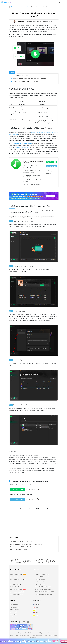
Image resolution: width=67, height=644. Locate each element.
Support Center (14, 605)
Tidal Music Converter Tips (23, 7)
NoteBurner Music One (16, 574)
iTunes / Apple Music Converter (18, 579)
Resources (13, 7)
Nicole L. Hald (21, 21)
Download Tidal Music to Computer (39, 7)
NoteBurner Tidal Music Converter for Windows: (22, 485)
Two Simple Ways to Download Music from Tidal (23, 542)
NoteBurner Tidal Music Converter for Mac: (21, 495)
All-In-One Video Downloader (17, 592)
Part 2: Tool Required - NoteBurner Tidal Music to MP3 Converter (29, 79)
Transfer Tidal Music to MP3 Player (43, 594)
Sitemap (40, 636)
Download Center (14, 610)
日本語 (36, 607)
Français (36, 613)
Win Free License (14, 617)
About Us (12, 636)
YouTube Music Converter (17, 587)
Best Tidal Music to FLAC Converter (19, 550)
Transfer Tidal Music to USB (42, 579)
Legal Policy (27, 636)
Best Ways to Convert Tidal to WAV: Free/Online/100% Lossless (26, 544)
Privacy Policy (19, 636)
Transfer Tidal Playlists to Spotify (43, 587)
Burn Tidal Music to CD (40, 582)
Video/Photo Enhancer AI (16, 595)
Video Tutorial (14, 615)
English (36, 605)
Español (36, 615)
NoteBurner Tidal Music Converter (23, 144)
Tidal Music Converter (15, 584)
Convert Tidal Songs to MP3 (42, 574)
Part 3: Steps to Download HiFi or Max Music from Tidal (27, 81)
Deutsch (36, 610)
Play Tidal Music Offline (40, 584)
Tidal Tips (50, 21)
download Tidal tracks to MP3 (21, 148)
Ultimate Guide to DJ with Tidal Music (44, 592)
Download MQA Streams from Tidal (44, 589)
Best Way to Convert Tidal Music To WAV (21, 547)
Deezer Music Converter (16, 589)
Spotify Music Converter (16, 577)
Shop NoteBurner (14, 607)
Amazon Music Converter (16, 582)
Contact (46, 636)
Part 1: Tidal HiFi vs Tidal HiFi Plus (21, 76)
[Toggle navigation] (64, 2)
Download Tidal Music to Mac (42, 577)
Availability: (49, 171)
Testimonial (34, 636)
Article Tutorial (14, 612)
